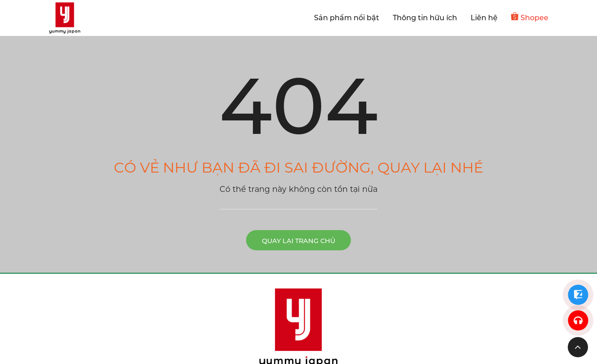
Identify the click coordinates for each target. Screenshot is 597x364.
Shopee (530, 17)
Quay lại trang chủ (298, 241)
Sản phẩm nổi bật (347, 18)
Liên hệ (484, 18)
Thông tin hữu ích (425, 18)
